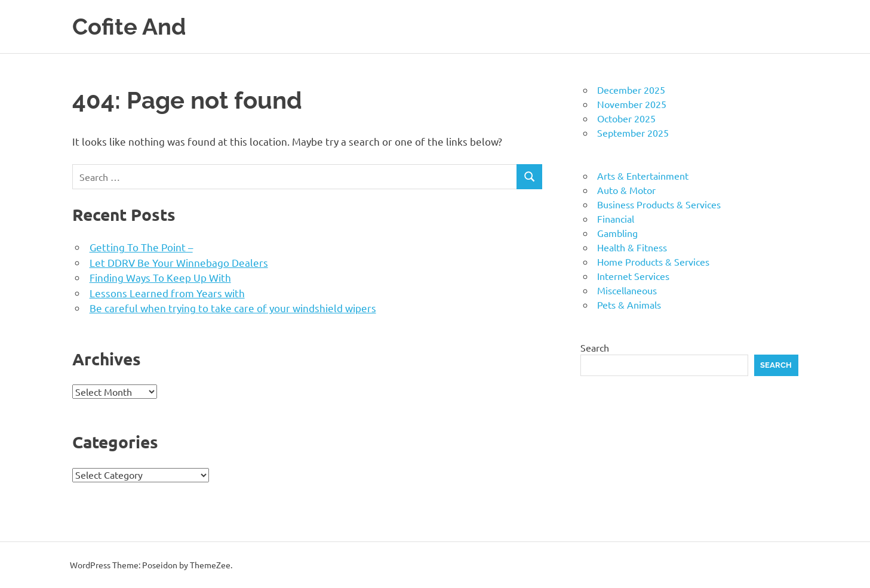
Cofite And (129, 27)
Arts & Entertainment (643, 176)
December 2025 (631, 90)
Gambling (617, 233)
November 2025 (632, 104)
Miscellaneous (627, 290)
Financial (616, 218)
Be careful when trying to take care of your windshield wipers (233, 308)
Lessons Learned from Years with (167, 293)
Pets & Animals (629, 304)
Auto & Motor (626, 190)
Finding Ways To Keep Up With (160, 277)
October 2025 (626, 118)
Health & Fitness (632, 247)
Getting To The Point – (141, 247)
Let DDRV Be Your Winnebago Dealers (179, 262)
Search (595, 347)
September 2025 (633, 133)
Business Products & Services (659, 204)
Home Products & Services (653, 261)
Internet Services (633, 276)
